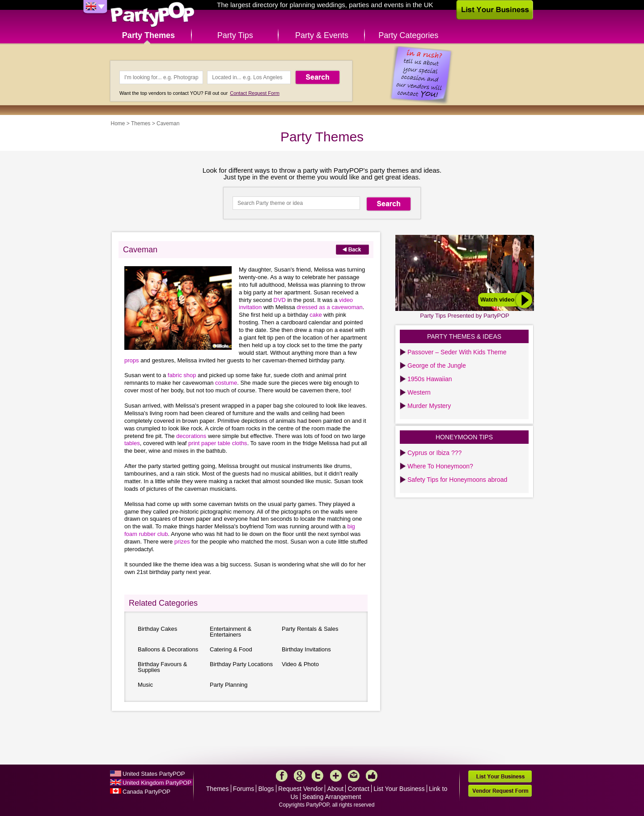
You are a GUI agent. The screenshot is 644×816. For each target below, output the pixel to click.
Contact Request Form (255, 93)
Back (352, 249)
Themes (141, 123)
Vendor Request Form (500, 791)
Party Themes (148, 35)
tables (132, 443)
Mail (354, 776)
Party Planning (229, 685)
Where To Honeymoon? (440, 466)
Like (372, 776)
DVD (279, 300)
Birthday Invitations (306, 649)
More (336, 776)
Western (419, 392)
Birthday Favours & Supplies (163, 667)
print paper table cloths (218, 443)
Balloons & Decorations (168, 649)
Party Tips (235, 35)
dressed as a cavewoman (329, 307)
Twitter (318, 776)
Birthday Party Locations (241, 664)
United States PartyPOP (154, 774)
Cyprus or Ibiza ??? (434, 453)
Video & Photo (300, 664)
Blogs (266, 789)
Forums (244, 789)
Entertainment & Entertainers (231, 632)
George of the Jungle (437, 365)
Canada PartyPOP (146, 792)
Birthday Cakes (157, 629)
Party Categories (408, 35)
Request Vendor (301, 789)
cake (316, 315)
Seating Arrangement (332, 797)
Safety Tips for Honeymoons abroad (457, 480)
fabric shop (183, 375)
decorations (191, 436)
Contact (359, 789)
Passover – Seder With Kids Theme (457, 352)
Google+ (300, 776)
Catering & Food (231, 649)
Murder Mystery (429, 406)
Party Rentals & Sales (310, 629)
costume (226, 383)
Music (145, 685)
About (336, 789)
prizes (183, 542)
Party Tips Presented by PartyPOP (464, 316)
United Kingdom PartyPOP (157, 783)
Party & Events (322, 35)
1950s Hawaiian (430, 379)
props (132, 360)
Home (118, 123)
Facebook (282, 776)
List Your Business (399, 789)
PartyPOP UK (153, 15)
